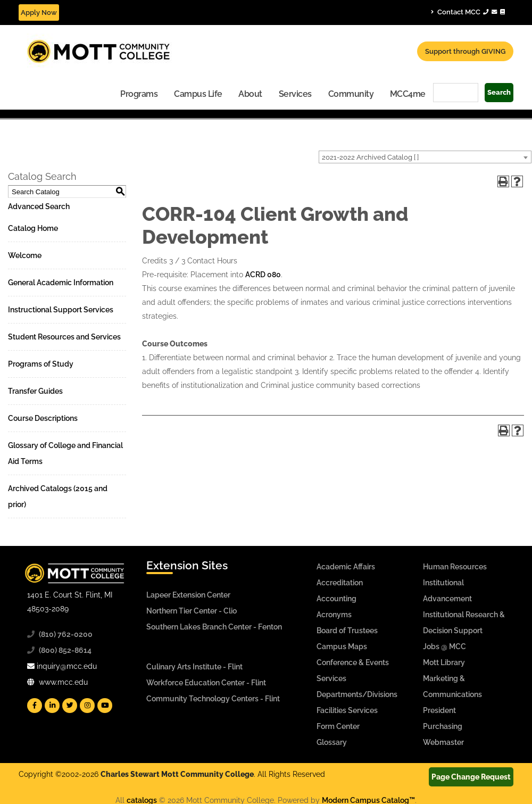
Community (351, 94)
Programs (139, 94)
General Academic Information (61, 283)
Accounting (336, 599)
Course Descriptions (43, 418)
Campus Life (198, 94)
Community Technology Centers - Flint (213, 699)
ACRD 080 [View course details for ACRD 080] (263, 275)
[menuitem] (139, 93)
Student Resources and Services (64, 337)
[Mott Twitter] (70, 706)
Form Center (338, 726)
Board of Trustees (347, 631)
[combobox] (425, 157)
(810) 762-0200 (66, 634)
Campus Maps (342, 646)
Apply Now (39, 13)
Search (499, 92)
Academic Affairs (346, 567)
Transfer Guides (35, 391)
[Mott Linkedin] (52, 706)
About (250, 94)
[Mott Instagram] (87, 706)
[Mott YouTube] (105, 706)
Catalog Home (33, 228)
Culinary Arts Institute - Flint (194, 667)
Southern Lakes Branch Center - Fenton (214, 627)
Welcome (25, 255)
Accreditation (340, 583)
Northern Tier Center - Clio (192, 611)
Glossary (332, 742)
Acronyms (334, 615)
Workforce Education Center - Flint (206, 683)
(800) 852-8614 (65, 650)
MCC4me (408, 94)
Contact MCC (468, 12)
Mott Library (444, 662)
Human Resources (455, 567)
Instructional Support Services (61, 310)
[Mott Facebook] (35, 706)
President (439, 710)
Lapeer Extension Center (188, 595)
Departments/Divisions (357, 694)
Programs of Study (41, 364)
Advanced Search (39, 206)
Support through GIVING (465, 51)
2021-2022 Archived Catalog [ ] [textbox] (370, 157)
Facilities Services (347, 710)
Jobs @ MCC (444, 646)
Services (295, 94)
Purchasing (443, 726)
